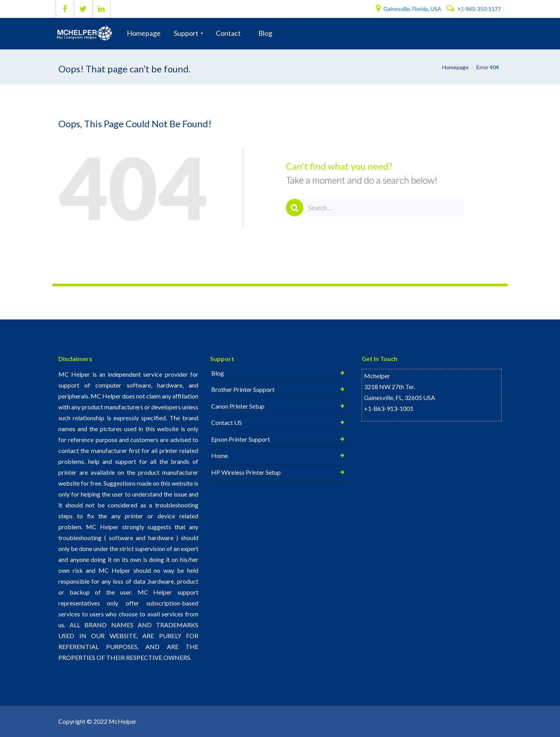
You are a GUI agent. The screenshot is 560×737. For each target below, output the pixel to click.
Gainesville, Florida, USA (409, 9)
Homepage (455, 67)
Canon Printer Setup (238, 406)
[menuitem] (144, 33)
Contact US (227, 423)
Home (220, 457)
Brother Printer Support (243, 390)
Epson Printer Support (241, 440)
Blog (218, 373)
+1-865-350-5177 (474, 9)
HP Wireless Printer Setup (246, 473)
